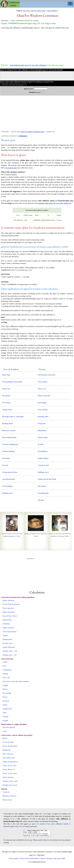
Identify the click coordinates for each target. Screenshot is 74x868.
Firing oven (42, 424)
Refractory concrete (9, 430)
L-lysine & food (43, 465)
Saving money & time (10, 472)
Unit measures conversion (46, 375)
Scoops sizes (8, 643)
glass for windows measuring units (33, 132)
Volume (6, 717)
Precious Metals (9, 727)
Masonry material (9, 796)
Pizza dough (42, 403)
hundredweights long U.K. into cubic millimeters (55, 203)
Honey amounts (9, 612)
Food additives (43, 451)
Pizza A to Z (42, 389)
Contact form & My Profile (47, 479)
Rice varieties (8, 754)
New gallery (6, 396)
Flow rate (6, 678)
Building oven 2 (8, 493)
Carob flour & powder (11, 604)
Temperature (7, 639)
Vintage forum (7, 410)
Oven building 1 (8, 486)
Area (4, 666)
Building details (8, 424)
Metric (5, 689)
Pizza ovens (6, 389)
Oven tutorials (42, 382)
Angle (5, 662)
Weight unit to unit (10, 785)
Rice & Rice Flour (10, 616)
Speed (5, 705)
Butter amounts (9, 600)
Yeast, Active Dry (10, 766)
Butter (5, 738)
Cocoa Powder (8, 742)
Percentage (7, 693)
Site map (41, 500)
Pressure (6, 701)
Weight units (8, 655)
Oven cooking (42, 410)
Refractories (7, 800)
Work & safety (43, 437)
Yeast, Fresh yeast (10, 773)
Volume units (8, 651)
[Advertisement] (37, 46)
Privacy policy (14, 860)
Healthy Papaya (43, 458)
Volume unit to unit (10, 781)
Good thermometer (9, 479)
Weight (5, 720)
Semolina (6, 624)
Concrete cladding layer (10, 444)
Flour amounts (8, 608)
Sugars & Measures (10, 762)
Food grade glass (11, 168)
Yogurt (5, 635)
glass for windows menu (38, 11)
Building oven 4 (43, 472)
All (16, 651)
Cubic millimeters (52, 11)
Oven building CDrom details (12, 382)
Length (5, 685)
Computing (7, 670)
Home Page (6, 375)
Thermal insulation (9, 451)
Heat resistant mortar (9, 437)
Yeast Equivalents (10, 632)
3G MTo (41, 444)
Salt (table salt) (9, 758)
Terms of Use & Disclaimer (29, 860)
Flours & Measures (10, 746)
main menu (26, 11)
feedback (45, 841)
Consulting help (43, 493)
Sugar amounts (8, 628)
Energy (5, 674)
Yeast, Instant (8, 777)
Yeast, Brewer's (9, 769)
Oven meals (6, 403)
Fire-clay (5, 465)
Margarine (7, 750)
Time (5, 713)
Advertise (49, 860)
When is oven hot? (44, 396)
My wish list (42, 486)
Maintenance (42, 430)
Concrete (6, 792)
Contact (42, 860)
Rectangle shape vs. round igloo (13, 417)
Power (5, 697)
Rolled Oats (7, 620)
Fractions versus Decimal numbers (16, 681)
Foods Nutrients (9, 647)
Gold (5, 731)
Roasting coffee (43, 417)
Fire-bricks (6, 458)
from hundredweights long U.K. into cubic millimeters (28, 65)
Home (10, 4)
